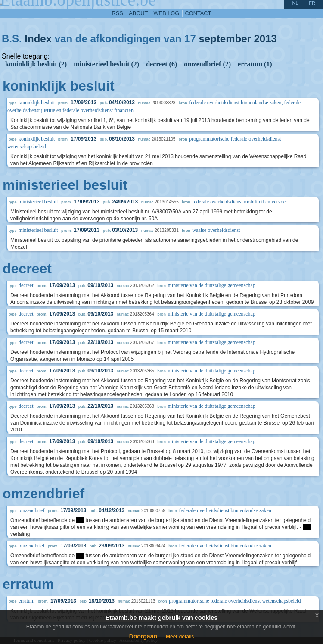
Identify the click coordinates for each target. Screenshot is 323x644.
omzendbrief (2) (207, 64)
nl (295, 3)
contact (198, 13)
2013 (266, 39)
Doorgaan (143, 636)
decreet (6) (161, 64)
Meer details (180, 637)
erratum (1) (255, 64)
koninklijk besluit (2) (36, 64)
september (225, 39)
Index (38, 39)
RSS (118, 13)
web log (167, 13)
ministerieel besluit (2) (106, 64)
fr (312, 3)
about (138, 13)
